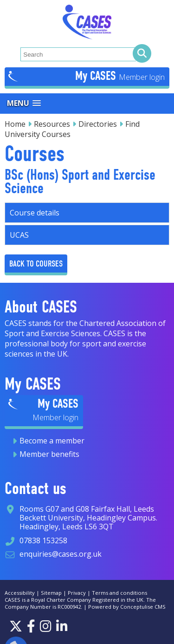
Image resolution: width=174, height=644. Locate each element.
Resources (52, 124)
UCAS (19, 235)
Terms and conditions (119, 593)
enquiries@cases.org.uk (61, 554)
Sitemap (51, 593)
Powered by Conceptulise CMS (127, 607)
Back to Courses (36, 263)
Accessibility (20, 593)
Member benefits (49, 454)
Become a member (52, 441)
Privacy (77, 593)
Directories (98, 124)
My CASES (97, 76)
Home (15, 124)
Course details (35, 213)
